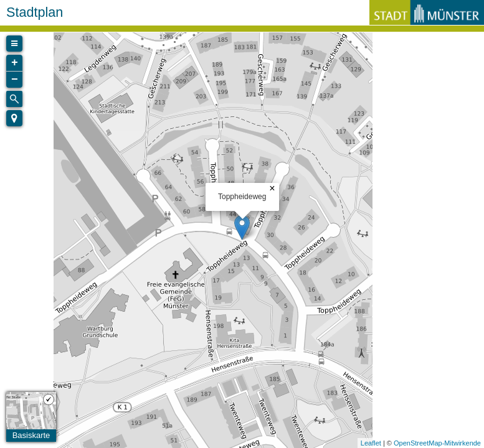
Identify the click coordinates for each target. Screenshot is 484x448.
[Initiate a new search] (14, 99)
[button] (14, 118)
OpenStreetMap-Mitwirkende (437, 443)
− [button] (15, 80)
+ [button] (15, 63)
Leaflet (371, 443)
